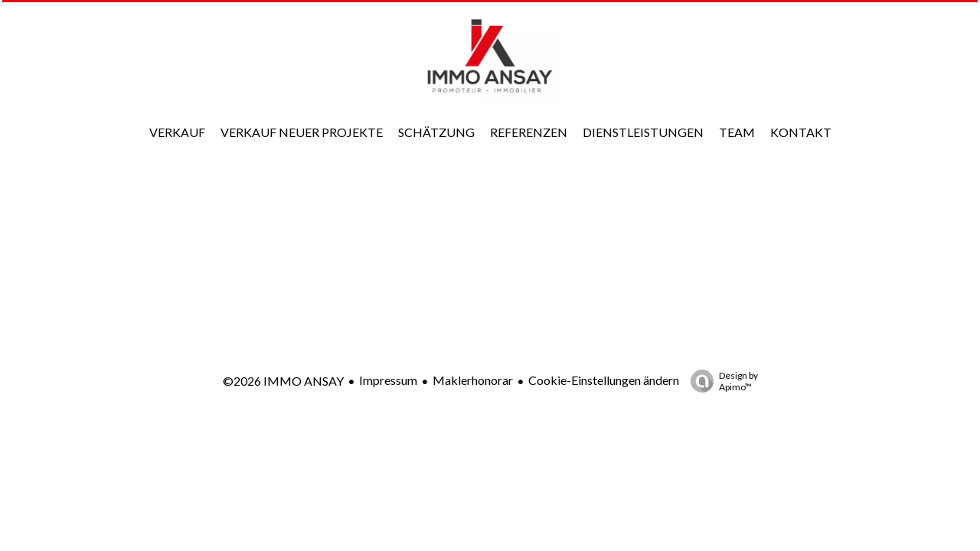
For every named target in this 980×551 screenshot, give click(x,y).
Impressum (388, 380)
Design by (720, 381)
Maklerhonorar (473, 380)
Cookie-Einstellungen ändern (604, 380)
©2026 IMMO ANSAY (283, 381)
